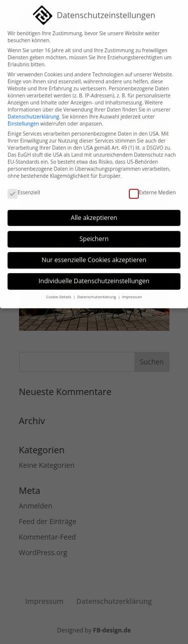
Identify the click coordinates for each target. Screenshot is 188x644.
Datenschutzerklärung (33, 111)
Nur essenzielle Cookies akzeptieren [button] (94, 255)
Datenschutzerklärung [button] (97, 292)
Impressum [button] (132, 292)
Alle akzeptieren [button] (94, 213)
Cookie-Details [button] (59, 292)
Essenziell (24, 187)
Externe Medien (152, 187)
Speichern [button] (94, 234)
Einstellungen (23, 118)
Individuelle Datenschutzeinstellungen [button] (94, 276)
